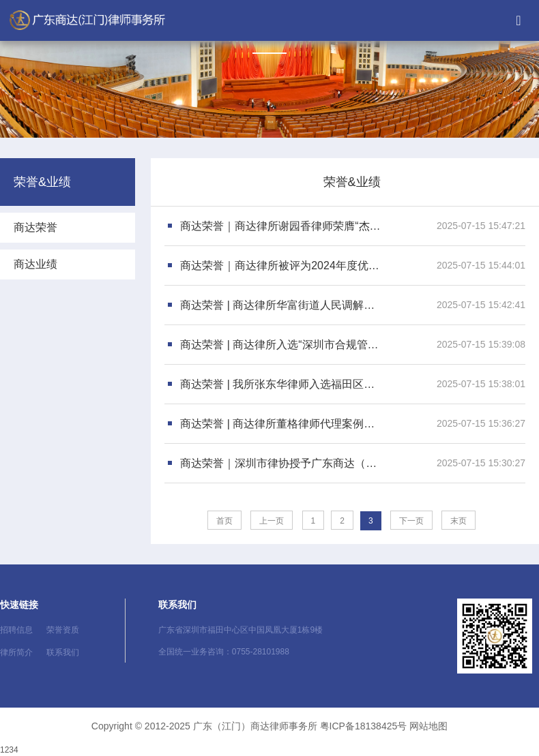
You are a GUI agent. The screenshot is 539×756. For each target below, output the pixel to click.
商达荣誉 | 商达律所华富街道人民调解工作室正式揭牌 (282, 305)
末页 (458, 521)
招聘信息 (16, 630)
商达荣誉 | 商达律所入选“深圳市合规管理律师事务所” (282, 345)
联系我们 (63, 652)
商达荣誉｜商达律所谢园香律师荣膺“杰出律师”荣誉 (282, 226)
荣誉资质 (63, 630)
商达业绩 (35, 264)
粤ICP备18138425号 (364, 726)
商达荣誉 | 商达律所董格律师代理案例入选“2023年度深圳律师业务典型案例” (282, 424)
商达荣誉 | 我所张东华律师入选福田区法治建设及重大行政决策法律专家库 (282, 384)
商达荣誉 (35, 227)
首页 (224, 521)
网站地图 (428, 726)
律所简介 (16, 652)
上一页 (272, 521)
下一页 (411, 521)
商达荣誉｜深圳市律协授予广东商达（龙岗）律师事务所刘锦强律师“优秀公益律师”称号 (282, 463)
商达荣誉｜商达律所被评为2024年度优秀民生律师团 (282, 266)
